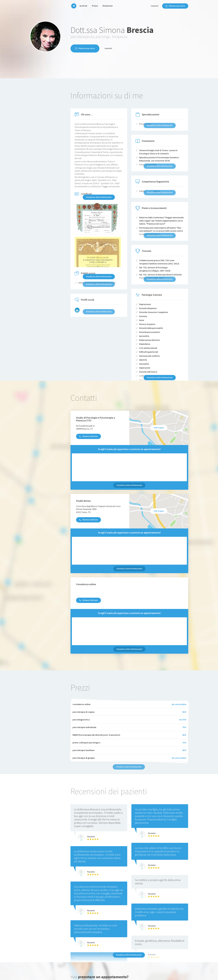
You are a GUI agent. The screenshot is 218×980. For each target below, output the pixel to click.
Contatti (155, 6)
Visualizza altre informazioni (99, 197)
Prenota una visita (175, 6)
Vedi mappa (159, 428)
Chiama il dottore (88, 436)
